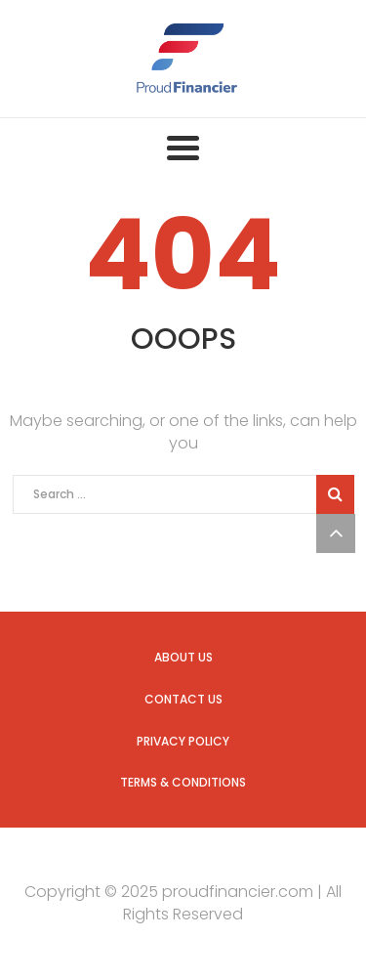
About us (183, 657)
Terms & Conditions (183, 782)
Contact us (183, 699)
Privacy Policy (183, 741)
